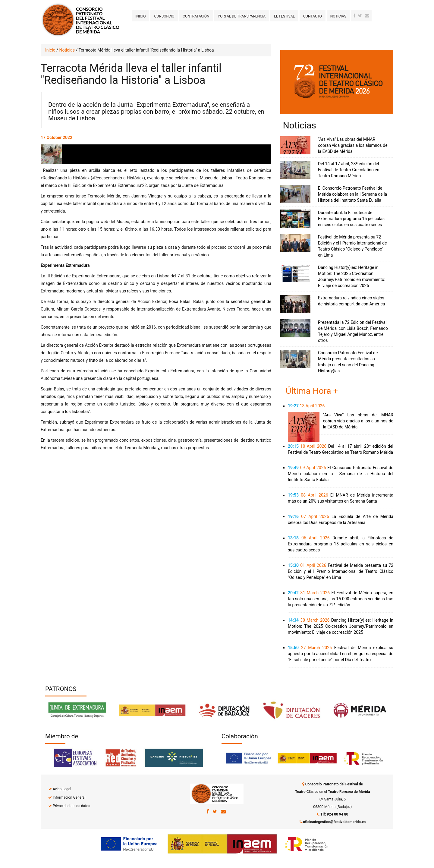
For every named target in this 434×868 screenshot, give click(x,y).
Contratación (196, 16)
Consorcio (164, 16)
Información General (69, 797)
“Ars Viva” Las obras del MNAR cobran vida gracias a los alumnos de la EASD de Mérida (353, 145)
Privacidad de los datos (71, 806)
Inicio (140, 16)
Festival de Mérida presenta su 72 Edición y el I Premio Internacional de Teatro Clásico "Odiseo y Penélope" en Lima (341, 571)
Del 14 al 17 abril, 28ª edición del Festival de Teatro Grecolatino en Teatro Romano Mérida (349, 170)
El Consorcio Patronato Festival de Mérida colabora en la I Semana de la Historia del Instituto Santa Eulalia (352, 194)
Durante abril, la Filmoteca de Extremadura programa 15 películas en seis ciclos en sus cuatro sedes (351, 219)
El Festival (284, 16)
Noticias (338, 16)
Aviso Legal (62, 789)
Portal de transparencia (242, 16)
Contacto (313, 16)
